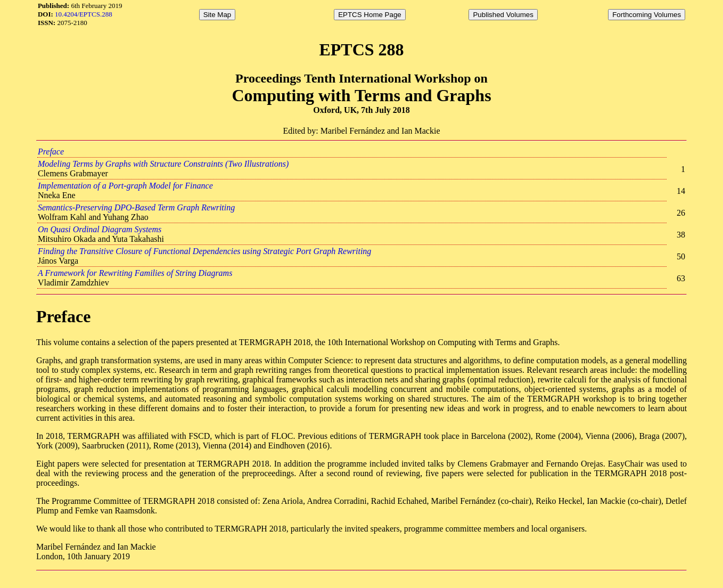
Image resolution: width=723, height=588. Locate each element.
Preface (51, 152)
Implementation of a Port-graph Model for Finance (125, 186)
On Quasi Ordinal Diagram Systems (100, 229)
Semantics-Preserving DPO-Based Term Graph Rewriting (136, 207)
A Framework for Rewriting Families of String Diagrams (135, 273)
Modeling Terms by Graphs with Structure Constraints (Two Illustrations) (163, 164)
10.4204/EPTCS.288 (84, 14)
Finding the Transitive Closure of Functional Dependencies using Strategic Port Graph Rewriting (204, 251)
